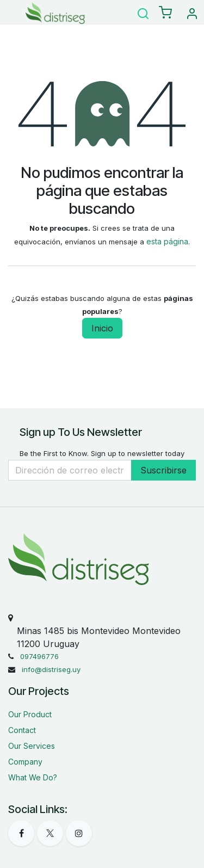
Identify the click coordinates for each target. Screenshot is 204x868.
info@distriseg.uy (51, 669)
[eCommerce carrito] (165, 13)
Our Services (32, 746)
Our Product (30, 714)
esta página (167, 241)
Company (25, 762)
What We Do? (33, 777)
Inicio (102, 328)
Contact (22, 730)
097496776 (39, 656)
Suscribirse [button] (163, 470)
